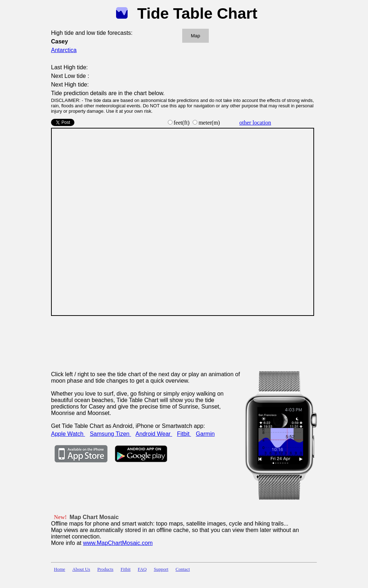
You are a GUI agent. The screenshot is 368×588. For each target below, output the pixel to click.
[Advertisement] (182, 339)
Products (105, 569)
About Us (81, 569)
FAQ (142, 569)
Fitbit (184, 434)
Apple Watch (68, 434)
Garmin (205, 434)
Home (59, 569)
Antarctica (64, 50)
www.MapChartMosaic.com (118, 543)
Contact (183, 569)
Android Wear (154, 434)
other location (255, 123)
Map (195, 36)
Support (161, 569)
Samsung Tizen (111, 434)
